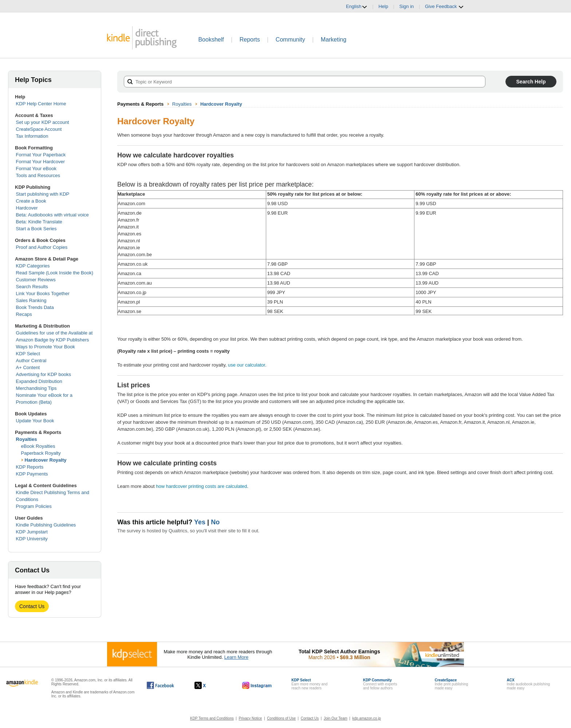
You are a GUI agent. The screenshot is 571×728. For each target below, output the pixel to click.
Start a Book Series (36, 229)
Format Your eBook (36, 169)
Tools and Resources (38, 175)
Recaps (24, 314)
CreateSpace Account (39, 129)
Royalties (27, 439)
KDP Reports (30, 467)
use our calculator (247, 365)
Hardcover (27, 208)
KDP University (32, 539)
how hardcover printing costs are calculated (201, 486)
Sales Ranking (31, 300)
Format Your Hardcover (40, 162)
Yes (200, 522)
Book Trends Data (35, 307)
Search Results (32, 287)
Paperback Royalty (41, 453)
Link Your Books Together (43, 293)
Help (383, 6)
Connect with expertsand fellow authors (380, 684)
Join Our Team (336, 718)
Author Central (31, 361)
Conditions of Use (281, 718)
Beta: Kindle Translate (39, 222)
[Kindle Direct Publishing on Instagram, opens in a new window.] (257, 685)
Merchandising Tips (36, 388)
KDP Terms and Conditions (212, 718)
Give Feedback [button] (444, 7)
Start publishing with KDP (43, 194)
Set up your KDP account (43, 122)
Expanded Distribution (39, 381)
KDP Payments (32, 474)
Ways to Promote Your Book (46, 347)
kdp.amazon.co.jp (367, 718)
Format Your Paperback (41, 155)
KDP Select (28, 354)
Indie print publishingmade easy (452, 684)
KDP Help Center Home (41, 104)
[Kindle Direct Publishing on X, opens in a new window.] (208, 685)
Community (290, 40)
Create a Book (31, 201)
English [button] (357, 7)
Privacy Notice (251, 718)
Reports (250, 40)
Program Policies (34, 506)
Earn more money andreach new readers (309, 684)
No (215, 522)
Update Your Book (35, 421)
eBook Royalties (38, 446)
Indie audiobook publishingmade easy (528, 684)
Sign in (407, 6)
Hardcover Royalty (46, 460)
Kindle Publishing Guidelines (46, 525)
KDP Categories (33, 266)
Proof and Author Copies (42, 247)
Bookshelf (211, 40)
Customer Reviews (36, 280)
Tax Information (32, 136)
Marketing (334, 40)
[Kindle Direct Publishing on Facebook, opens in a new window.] (160, 685)
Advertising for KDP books (44, 374)
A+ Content (28, 367)
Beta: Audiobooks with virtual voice (52, 215)
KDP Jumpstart (32, 532)
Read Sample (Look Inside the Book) (55, 273)
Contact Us (32, 606)
